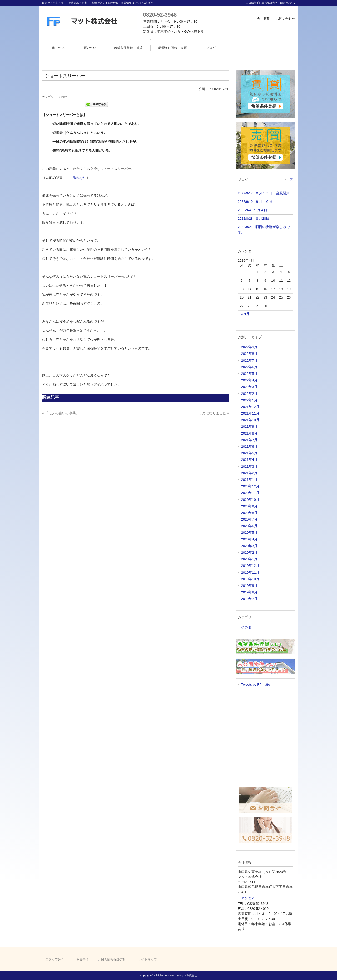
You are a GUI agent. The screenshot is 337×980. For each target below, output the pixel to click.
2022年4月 (249, 380)
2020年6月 (249, 526)
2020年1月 (249, 559)
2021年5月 (249, 453)
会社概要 (263, 19)
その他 (63, 97)
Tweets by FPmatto (256, 685)
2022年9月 (249, 347)
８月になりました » (214, 413)
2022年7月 (249, 360)
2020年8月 (249, 513)
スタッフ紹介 (55, 959)
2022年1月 (249, 400)
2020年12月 (250, 486)
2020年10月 (250, 500)
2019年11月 (250, 572)
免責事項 (82, 959)
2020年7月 (249, 519)
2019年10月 (250, 579)
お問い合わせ (285, 19)
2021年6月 (249, 446)
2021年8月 (249, 433)
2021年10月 (250, 420)
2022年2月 (249, 394)
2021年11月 (250, 413)
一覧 (290, 179)
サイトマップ (147, 959)
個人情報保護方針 (113, 959)
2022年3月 (249, 387)
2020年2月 (249, 552)
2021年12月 (250, 407)
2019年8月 (249, 592)
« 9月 (245, 314)
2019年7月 (249, 599)
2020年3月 (249, 546)
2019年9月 (249, 586)
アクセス (248, 898)
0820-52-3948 (160, 15)
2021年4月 (249, 460)
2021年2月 (249, 473)
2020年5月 (249, 532)
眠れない (80, 178)
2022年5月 (249, 374)
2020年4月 (249, 539)
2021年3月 (249, 466)
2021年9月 (249, 426)
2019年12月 (250, 566)
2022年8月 (249, 354)
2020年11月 (250, 493)
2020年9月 (249, 506)
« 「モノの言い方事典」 (61, 413)
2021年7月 (249, 440)
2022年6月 (249, 367)
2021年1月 (249, 480)
